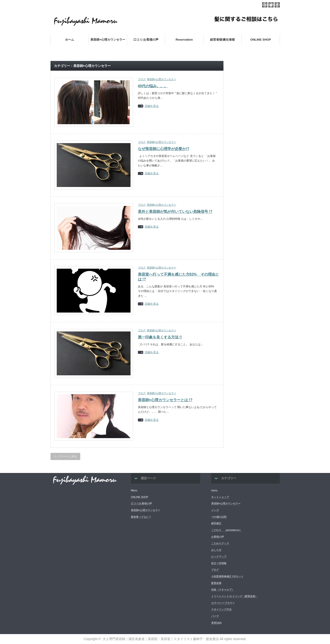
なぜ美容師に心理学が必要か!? (164, 149)
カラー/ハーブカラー (223, 603)
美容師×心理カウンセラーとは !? (165, 400)
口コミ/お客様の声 (146, 40)
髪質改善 (216, 583)
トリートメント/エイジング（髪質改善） (234, 596)
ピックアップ (219, 557)
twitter (271, 5)
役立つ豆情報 (219, 563)
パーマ (215, 616)
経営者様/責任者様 (223, 40)
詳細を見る (152, 106)
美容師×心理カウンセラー (108, 40)
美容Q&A (216, 623)
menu (214, 490)
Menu (134, 490)
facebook (277, 5)
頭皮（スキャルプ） (223, 590)
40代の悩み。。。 (153, 86)
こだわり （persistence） (227, 530)
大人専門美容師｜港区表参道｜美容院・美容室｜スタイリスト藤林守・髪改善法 (161, 639)
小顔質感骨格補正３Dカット (227, 576)
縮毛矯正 (216, 523)
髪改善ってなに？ (141, 517)
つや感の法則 (219, 517)
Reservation (184, 40)
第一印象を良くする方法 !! (160, 337)
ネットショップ (220, 497)
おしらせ (216, 550)
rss (265, 5)
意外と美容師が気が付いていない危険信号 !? (175, 212)
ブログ (142, 79)
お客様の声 (218, 537)
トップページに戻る (65, 456)
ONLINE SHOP (261, 40)
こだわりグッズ (220, 543)
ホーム (70, 40)
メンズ (215, 510)
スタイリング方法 (221, 609)
